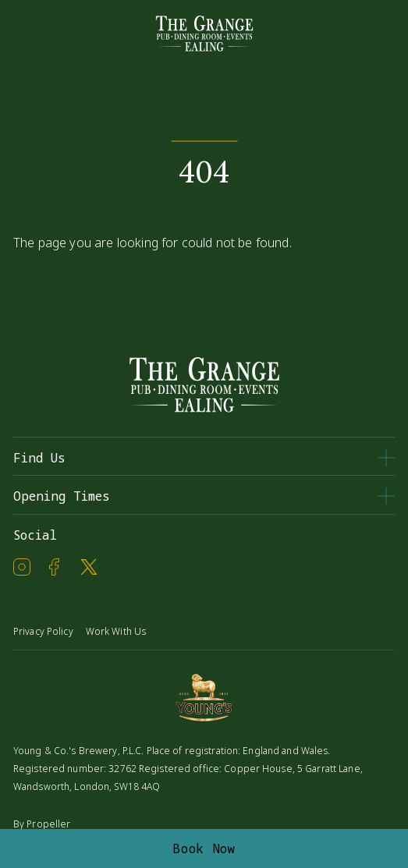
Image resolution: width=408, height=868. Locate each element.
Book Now (204, 849)
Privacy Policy (43, 631)
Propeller (48, 824)
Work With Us (116, 631)
